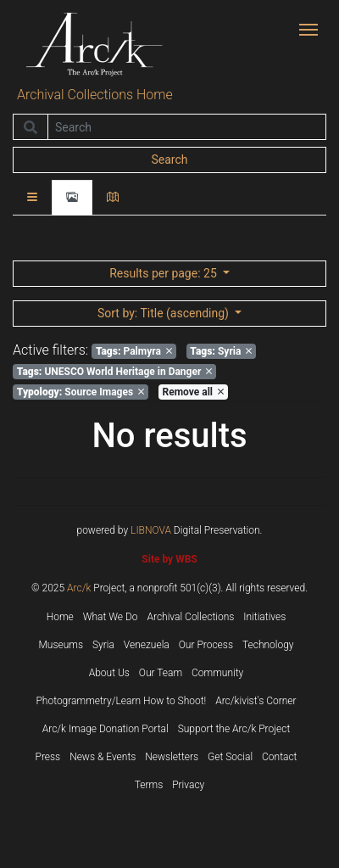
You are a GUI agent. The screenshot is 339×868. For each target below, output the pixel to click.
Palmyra (134, 351)
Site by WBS (169, 559)
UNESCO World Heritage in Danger (115, 372)
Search (169, 160)
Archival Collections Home (95, 95)
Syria (221, 351)
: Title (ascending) (164, 313)
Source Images (81, 392)
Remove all (193, 392)
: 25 (164, 273)
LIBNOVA (151, 530)
